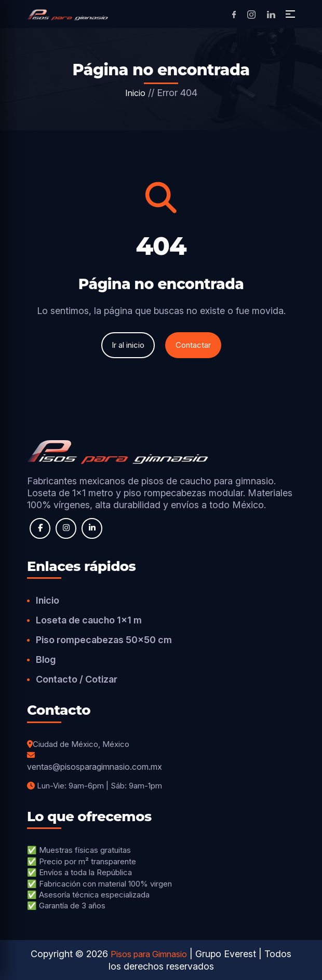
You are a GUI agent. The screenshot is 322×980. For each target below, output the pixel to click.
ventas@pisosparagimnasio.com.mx (95, 767)
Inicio (135, 93)
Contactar (193, 345)
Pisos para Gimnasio (149, 954)
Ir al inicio (128, 345)
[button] (290, 14)
